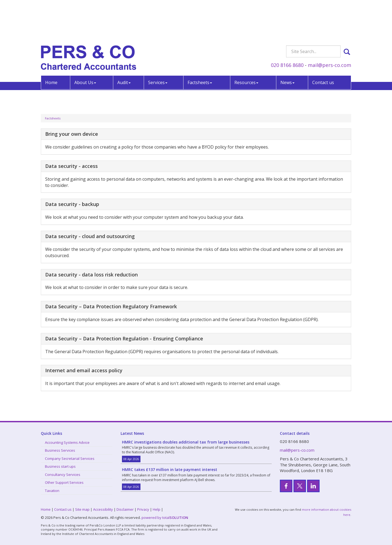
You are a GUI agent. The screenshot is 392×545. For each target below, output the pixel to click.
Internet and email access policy (84, 370)
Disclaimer (125, 509)
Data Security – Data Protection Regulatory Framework (111, 306)
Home (51, 43)
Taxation (52, 491)
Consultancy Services (63, 475)
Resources (246, 43)
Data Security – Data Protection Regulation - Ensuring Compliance (124, 338)
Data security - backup (72, 204)
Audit (124, 43)
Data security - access (71, 166)
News (287, 43)
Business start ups (60, 466)
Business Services (60, 450)
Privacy (143, 509)
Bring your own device (72, 134)
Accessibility (103, 509)
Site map (82, 509)
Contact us (323, 43)
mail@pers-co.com (330, 26)
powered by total (165, 518)
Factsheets (200, 43)
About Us (85, 43)
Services (158, 43)
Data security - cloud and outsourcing (90, 236)
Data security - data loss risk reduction (91, 275)
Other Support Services (64, 482)
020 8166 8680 (287, 26)
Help (157, 509)
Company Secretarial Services (70, 458)
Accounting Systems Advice (67, 442)
